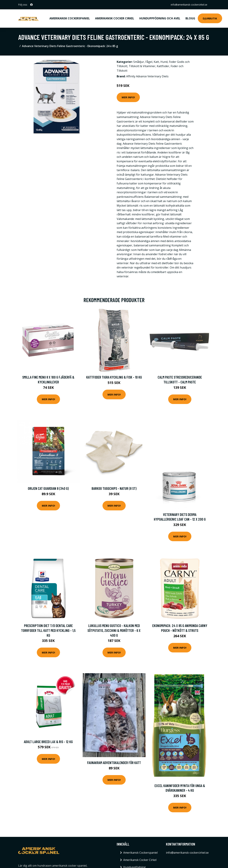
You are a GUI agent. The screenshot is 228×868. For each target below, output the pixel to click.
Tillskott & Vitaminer (142, 66)
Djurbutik (210, 18)
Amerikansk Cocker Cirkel (115, 18)
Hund (164, 62)
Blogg (190, 18)
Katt (156, 62)
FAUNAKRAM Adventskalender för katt (114, 763)
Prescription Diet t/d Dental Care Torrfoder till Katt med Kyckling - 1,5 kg (48, 630)
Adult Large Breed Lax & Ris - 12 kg (48, 742)
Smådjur (139, 62)
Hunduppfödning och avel (160, 18)
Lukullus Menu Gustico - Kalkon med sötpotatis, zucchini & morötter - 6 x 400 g (114, 630)
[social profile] (31, 5)
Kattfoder (163, 66)
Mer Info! (128, 97)
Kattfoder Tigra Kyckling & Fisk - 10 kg (114, 377)
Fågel (149, 62)
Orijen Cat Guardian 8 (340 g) (48, 488)
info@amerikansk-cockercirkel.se (189, 5)
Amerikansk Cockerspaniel (70, 18)
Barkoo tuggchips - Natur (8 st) (114, 488)
